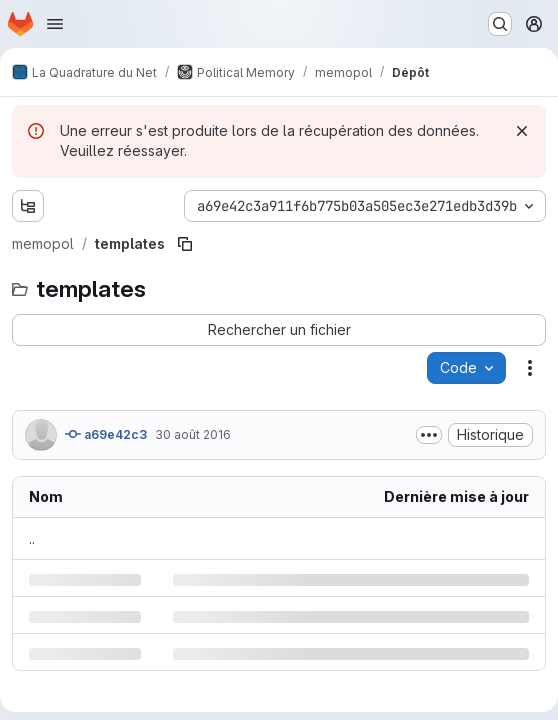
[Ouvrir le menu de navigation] (55, 24)
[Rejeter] (522, 131)
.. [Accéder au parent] (32, 538)
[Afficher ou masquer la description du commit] (429, 435)
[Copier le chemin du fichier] (185, 244)
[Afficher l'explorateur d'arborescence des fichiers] (28, 206)
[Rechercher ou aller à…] (500, 24)
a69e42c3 (106, 434)
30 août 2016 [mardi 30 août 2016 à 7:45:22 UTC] (193, 434)
